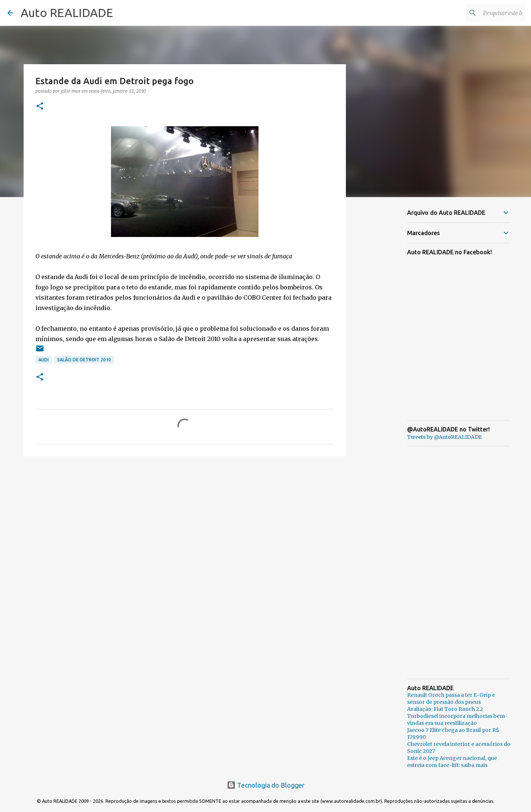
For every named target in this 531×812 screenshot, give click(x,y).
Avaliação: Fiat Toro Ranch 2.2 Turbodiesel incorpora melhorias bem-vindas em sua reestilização (457, 716)
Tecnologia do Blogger (266, 785)
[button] (40, 106)
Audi (44, 360)
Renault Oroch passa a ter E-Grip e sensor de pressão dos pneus (451, 699)
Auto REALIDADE (67, 13)
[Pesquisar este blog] (486, 13)
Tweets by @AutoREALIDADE (445, 437)
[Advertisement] (185, 519)
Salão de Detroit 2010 (84, 360)
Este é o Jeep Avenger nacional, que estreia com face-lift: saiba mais (452, 762)
